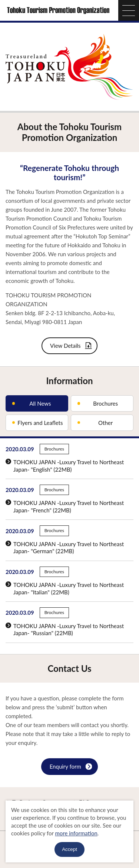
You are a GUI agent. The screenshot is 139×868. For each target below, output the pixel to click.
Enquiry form (71, 767)
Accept (69, 849)
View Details (71, 346)
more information (76, 833)
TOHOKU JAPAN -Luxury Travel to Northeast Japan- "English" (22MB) (65, 466)
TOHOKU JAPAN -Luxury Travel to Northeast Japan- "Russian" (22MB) (65, 630)
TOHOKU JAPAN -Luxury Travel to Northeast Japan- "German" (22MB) (65, 548)
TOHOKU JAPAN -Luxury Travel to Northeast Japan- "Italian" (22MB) (65, 588)
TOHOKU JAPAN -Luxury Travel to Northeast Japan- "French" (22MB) (65, 506)
